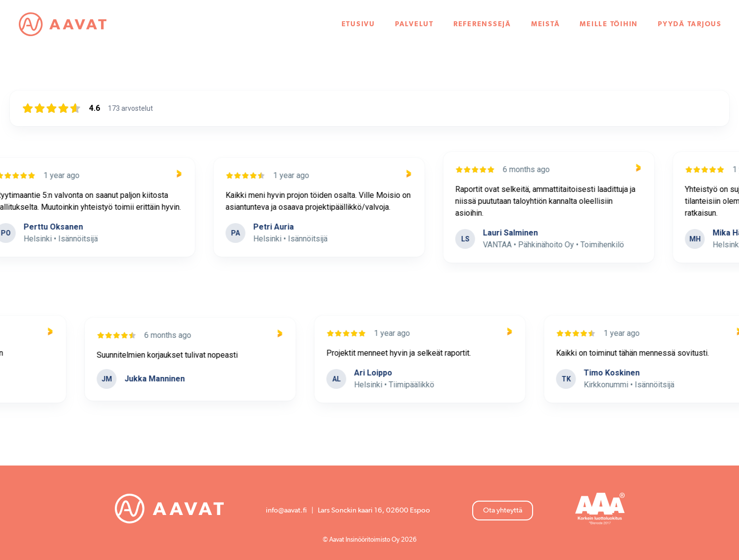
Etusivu (358, 25)
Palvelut (414, 25)
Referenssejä (482, 25)
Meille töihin (609, 25)
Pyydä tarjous (689, 25)
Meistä (545, 25)
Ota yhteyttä (503, 510)
